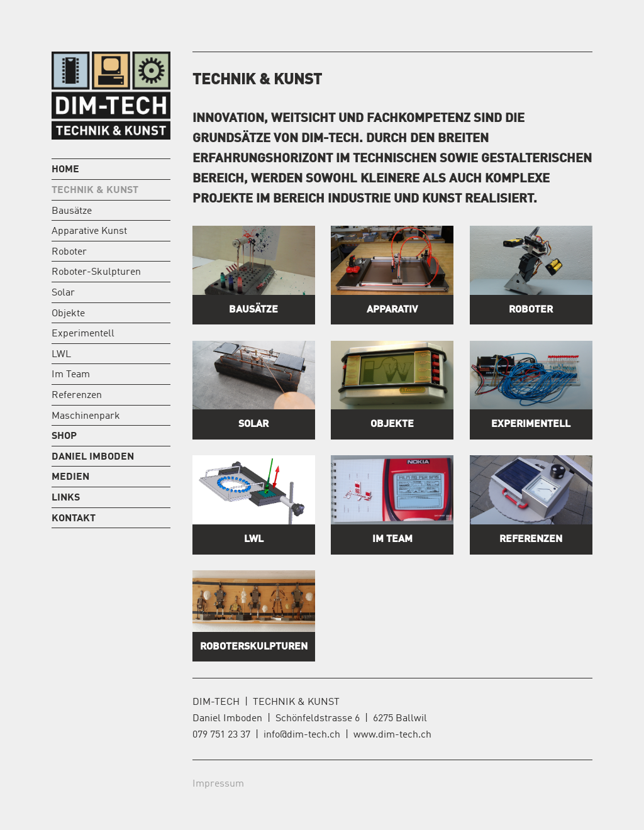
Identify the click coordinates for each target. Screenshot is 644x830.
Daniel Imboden (93, 457)
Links (66, 498)
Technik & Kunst (95, 191)
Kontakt (74, 519)
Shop (64, 436)
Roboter (69, 252)
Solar (63, 293)
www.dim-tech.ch (392, 735)
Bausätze (72, 211)
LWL (61, 355)
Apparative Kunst (89, 231)
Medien (70, 477)
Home (65, 170)
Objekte (68, 314)
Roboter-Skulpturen (96, 272)
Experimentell (83, 334)
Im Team (71, 375)
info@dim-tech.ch (302, 735)
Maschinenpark (86, 416)
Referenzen (77, 396)
